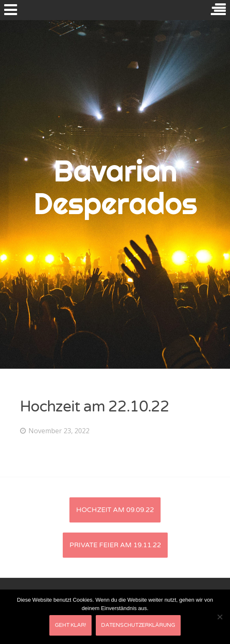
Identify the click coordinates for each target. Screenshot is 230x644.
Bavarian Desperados (115, 187)
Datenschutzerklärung (138, 625)
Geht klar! (70, 625)
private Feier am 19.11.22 (115, 545)
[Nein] (220, 617)
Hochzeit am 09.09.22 (115, 510)
